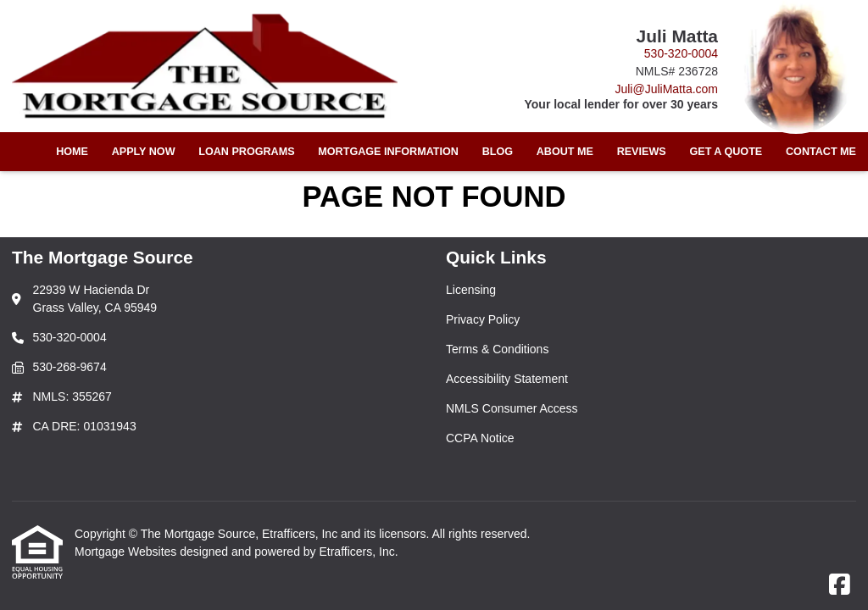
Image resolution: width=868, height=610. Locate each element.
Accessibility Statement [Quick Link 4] (507, 379)
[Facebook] (840, 585)
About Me (565, 152)
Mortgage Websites (127, 552)
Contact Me (821, 152)
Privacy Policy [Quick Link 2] (483, 319)
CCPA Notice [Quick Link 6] (480, 438)
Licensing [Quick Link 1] (471, 290)
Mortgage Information (388, 152)
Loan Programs (246, 152)
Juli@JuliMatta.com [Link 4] (666, 89)
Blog (498, 152)
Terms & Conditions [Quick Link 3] (497, 349)
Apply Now (144, 152)
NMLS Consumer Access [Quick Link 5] (512, 408)
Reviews (642, 152)
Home (72, 152)
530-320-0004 (681, 53)
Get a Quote (726, 152)
